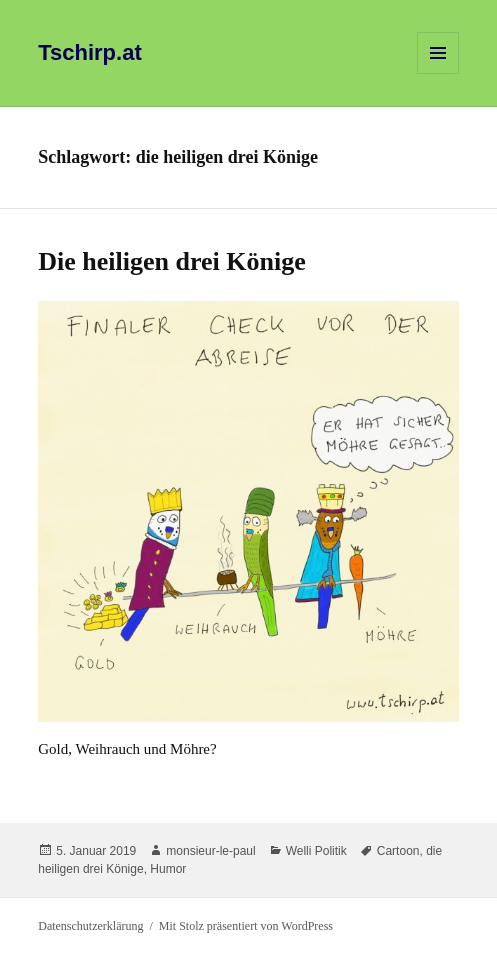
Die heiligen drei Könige (171, 261)
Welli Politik (316, 851)
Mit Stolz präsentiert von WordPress (246, 926)
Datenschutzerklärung (90, 926)
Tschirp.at (90, 52)
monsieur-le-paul (210, 851)
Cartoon (398, 851)
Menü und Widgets (438, 73)
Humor (168, 869)
